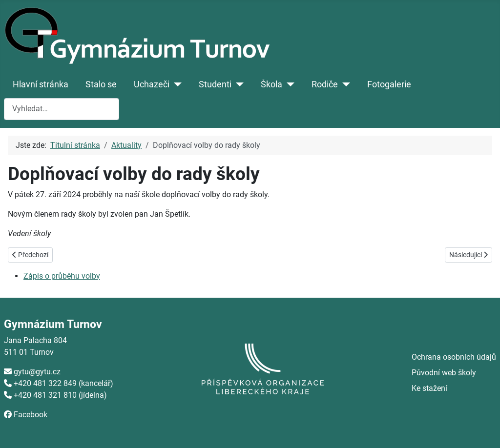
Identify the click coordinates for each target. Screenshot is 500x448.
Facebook (31, 415)
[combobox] (62, 109)
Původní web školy (444, 373)
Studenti (215, 84)
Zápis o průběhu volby (62, 276)
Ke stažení (429, 388)
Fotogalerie (389, 84)
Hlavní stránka (41, 84)
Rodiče (325, 84)
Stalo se (101, 84)
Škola (271, 84)
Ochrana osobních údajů (454, 357)
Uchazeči (152, 84)
